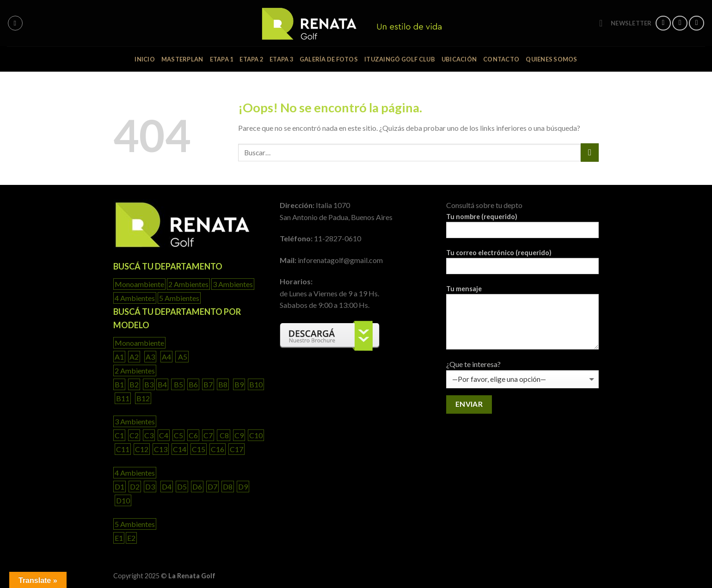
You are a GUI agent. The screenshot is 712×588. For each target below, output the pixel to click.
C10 (256, 435)
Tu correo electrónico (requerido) (522, 265)
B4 (162, 384)
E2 (131, 538)
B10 (256, 384)
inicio (145, 59)
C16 (218, 449)
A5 (182, 357)
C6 (193, 435)
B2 (134, 384)
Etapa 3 (281, 59)
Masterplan (182, 59)
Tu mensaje (522, 320)
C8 (224, 435)
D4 (167, 487)
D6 (197, 487)
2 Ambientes (188, 284)
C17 (236, 449)
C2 (134, 435)
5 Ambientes (179, 298)
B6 (193, 384)
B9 (239, 384)
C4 (164, 435)
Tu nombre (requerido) (522, 229)
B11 (123, 398)
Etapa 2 (251, 59)
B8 (223, 384)
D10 (123, 500)
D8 (228, 487)
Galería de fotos (329, 59)
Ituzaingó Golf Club (400, 59)
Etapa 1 (222, 59)
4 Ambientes (135, 298)
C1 (119, 435)
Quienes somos (551, 59)
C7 (208, 435)
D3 (150, 487)
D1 (120, 487)
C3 (149, 435)
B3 (149, 384)
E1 (119, 538)
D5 (182, 487)
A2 (134, 357)
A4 (166, 357)
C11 (123, 449)
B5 (178, 384)
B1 (119, 384)
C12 (142, 449)
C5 (178, 435)
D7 (212, 487)
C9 (239, 435)
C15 (199, 449)
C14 (180, 449)
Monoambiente (139, 284)
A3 (150, 357)
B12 (143, 398)
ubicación (459, 59)
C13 (161, 449)
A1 (119, 357)
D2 (135, 487)
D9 (243, 487)
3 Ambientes (233, 284)
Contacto (501, 59)
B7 (208, 384)
